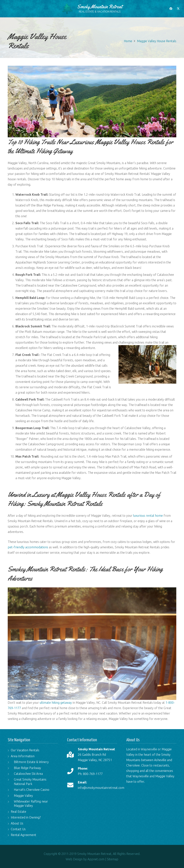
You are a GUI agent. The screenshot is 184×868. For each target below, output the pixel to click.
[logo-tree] (67, 9)
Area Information (23, 756)
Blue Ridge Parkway (27, 768)
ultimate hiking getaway (56, 703)
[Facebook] (171, 9)
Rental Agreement (24, 835)
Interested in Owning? (26, 817)
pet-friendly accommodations (28, 547)
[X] (178, 9)
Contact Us (18, 829)
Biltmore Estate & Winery (31, 762)
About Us (17, 823)
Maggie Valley (23, 796)
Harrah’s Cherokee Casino (32, 790)
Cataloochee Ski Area (28, 774)
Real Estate (18, 812)
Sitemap (113, 859)
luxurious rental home (148, 516)
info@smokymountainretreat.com (101, 788)
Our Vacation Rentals (25, 750)
